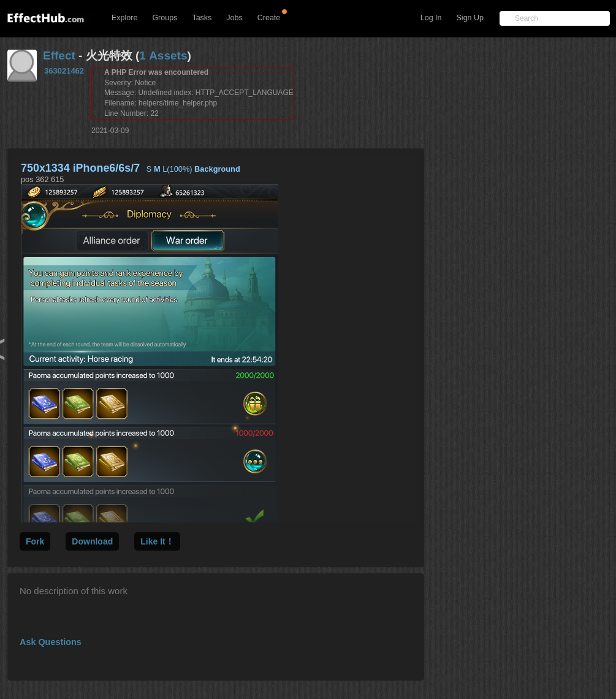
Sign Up (470, 18)
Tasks (202, 18)
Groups (165, 18)
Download (92, 541)
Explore (124, 18)
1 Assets (163, 55)
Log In (431, 18)
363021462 (64, 71)
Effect (59, 55)
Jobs (234, 18)
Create (269, 18)
